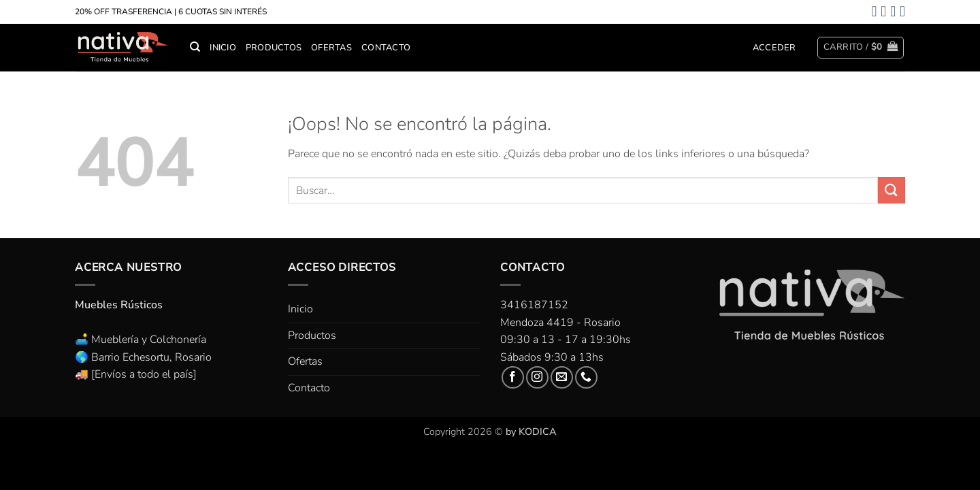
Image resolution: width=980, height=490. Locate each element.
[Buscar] (195, 47)
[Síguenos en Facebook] (513, 377)
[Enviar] (892, 190)
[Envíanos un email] (562, 377)
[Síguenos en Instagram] (537, 377)
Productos (274, 48)
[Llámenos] (586, 377)
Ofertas (331, 48)
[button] (774, 48)
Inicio (223, 48)
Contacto (386, 48)
